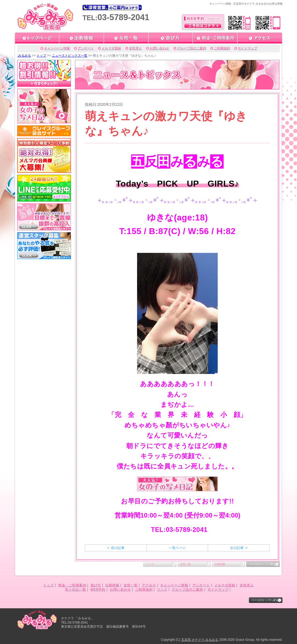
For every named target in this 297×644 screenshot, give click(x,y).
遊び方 (96, 585)
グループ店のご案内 (192, 48)
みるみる (24, 56)
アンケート (86, 48)
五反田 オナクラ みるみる (200, 640)
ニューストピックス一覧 (70, 56)
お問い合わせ (159, 48)
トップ (41, 56)
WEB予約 (98, 590)
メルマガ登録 (111, 48)
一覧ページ (177, 548)
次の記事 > (239, 548)
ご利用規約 (222, 48)
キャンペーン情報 (57, 48)
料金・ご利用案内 (72, 585)
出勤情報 (220, 564)
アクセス (149, 585)
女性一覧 (185, 564)
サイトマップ (248, 48)
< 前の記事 (116, 548)
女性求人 (135, 48)
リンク (162, 590)
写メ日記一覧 (76, 590)
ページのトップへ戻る (262, 564)
